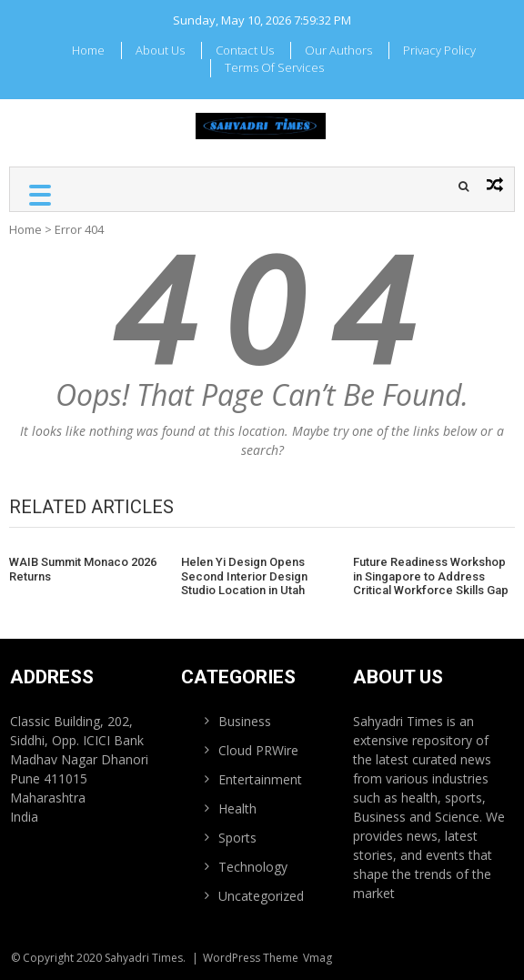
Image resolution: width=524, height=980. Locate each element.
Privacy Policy (439, 50)
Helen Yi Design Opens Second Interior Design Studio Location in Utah (244, 576)
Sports (237, 838)
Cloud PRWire (258, 750)
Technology (253, 867)
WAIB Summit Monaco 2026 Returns (83, 569)
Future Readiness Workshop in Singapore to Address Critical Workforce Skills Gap (431, 576)
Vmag (317, 958)
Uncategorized (261, 896)
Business (245, 721)
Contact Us (245, 50)
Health (237, 808)
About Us (160, 50)
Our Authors (338, 50)
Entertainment (260, 779)
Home (88, 50)
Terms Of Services (274, 67)
